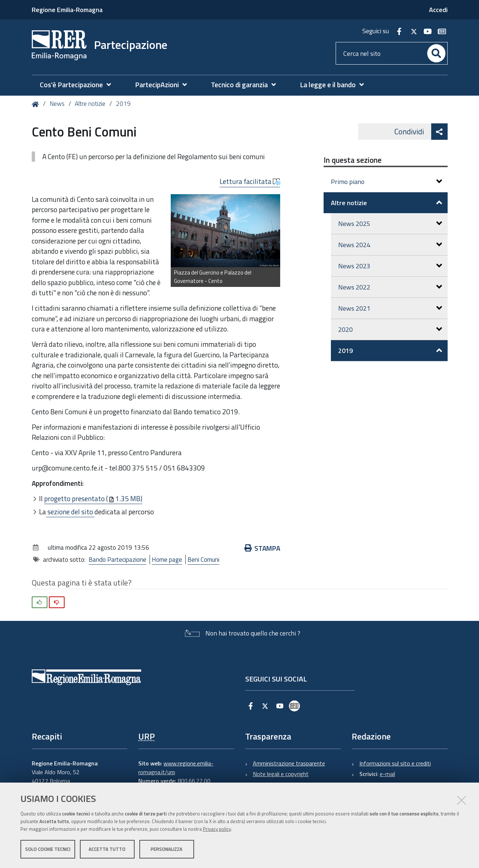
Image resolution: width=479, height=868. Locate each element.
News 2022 (390, 287)
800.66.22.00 (194, 781)
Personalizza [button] (167, 849)
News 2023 (390, 266)
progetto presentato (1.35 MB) (93, 498)
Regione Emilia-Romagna (67, 10)
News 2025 (390, 224)
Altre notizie (90, 104)
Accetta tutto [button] (107, 849)
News (57, 104)
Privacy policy (217, 829)
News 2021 (390, 308)
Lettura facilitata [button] (250, 181)
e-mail (387, 774)
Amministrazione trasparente (289, 763)
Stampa (262, 548)
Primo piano (387, 182)
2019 (123, 104)
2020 (390, 329)
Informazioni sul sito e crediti (395, 763)
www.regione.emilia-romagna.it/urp (176, 768)
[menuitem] (79, 85)
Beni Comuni (203, 560)
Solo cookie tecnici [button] (48, 849)
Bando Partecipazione (117, 560)
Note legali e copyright (281, 774)
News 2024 (390, 245)
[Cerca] (436, 53)
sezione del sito (70, 512)
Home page (167, 560)
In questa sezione (353, 160)
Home (37, 104)
